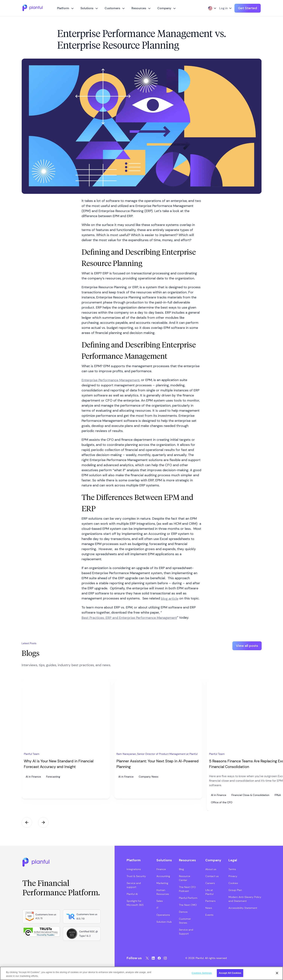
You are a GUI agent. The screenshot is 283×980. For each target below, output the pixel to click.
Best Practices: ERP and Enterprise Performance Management (129, 618)
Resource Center (185, 877)
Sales (160, 900)
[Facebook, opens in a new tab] (159, 957)
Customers (112, 8)
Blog (181, 868)
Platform (63, 8)
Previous (27, 821)
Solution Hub (164, 921)
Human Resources (163, 891)
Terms (232, 868)
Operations (163, 914)
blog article (170, 599)
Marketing (162, 882)
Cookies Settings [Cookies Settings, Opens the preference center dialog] (202, 973)
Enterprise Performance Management (111, 380)
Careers (210, 882)
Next (43, 821)
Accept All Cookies (230, 973)
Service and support (134, 884)
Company (164, 8)
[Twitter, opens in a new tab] (147, 957)
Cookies (233, 882)
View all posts (247, 646)
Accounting (163, 875)
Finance (161, 868)
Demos (183, 911)
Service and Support (186, 931)
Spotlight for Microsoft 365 (135, 902)
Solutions (87, 8)
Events (209, 914)
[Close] (277, 973)
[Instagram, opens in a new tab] (165, 957)
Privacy (233, 875)
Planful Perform (188, 897)
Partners (210, 900)
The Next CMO (188, 904)
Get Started (248, 8)
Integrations (134, 868)
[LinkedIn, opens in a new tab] (153, 957)
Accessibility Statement (243, 907)
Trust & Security (136, 875)
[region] (141, 973)
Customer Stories (185, 920)
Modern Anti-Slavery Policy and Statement (245, 898)
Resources (139, 8)
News (209, 907)
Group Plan (235, 889)
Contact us (212, 875)
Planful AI (132, 893)
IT (157, 907)
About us (211, 868)
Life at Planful (209, 891)
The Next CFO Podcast (187, 888)
